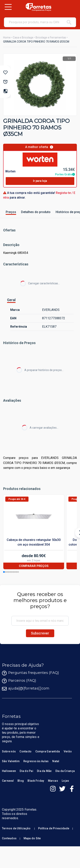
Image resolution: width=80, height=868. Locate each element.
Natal (56, 761)
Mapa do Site (32, 838)
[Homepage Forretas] (38, 7)
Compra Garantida (48, 751)
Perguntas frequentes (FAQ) (30, 673)
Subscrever (40, 633)
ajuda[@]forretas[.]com (26, 689)
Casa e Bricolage (23, 37)
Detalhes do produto (36, 212)
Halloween (9, 771)
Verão (68, 751)
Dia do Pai (26, 771)
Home (7, 37)
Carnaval (8, 781)
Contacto (25, 751)
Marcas (53, 781)
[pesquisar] (69, 22)
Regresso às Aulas (36, 761)
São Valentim (11, 761)
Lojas (65, 781)
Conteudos (9, 838)
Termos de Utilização (16, 828)
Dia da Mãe (44, 771)
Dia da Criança (65, 771)
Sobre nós (9, 751)
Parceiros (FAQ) (19, 681)
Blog (21, 781)
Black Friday (36, 781)
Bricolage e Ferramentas (51, 37)
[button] (4, 572)
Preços (11, 212)
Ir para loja (40, 181)
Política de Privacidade (54, 828)
